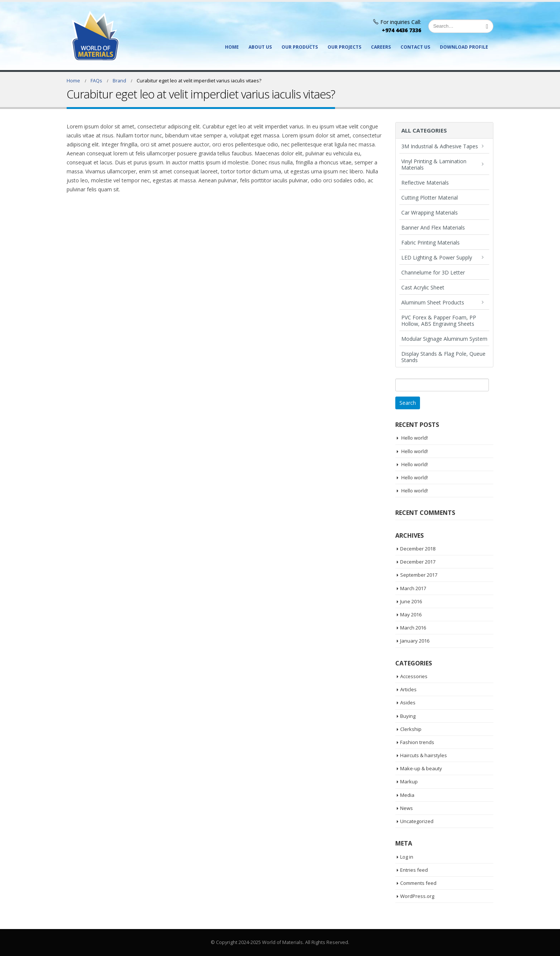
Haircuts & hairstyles (424, 755)
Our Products (300, 47)
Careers (381, 47)
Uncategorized (417, 821)
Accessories (414, 676)
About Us (260, 47)
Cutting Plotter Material (430, 198)
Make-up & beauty (421, 768)
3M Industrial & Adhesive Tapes (440, 146)
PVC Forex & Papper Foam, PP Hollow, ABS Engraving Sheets (439, 321)
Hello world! (415, 438)
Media (407, 795)
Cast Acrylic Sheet (423, 287)
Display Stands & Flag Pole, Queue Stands (443, 357)
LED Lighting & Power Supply (437, 257)
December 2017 (418, 562)
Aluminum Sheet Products (433, 302)
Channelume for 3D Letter (433, 272)
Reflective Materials (425, 183)
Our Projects (344, 47)
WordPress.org (417, 896)
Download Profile (464, 47)
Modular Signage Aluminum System (444, 339)
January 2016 (415, 641)
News (407, 808)
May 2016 (411, 614)
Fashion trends (417, 742)
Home (232, 47)
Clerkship (411, 729)
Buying (408, 716)
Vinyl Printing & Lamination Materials (434, 164)
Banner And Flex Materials (433, 227)
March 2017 (413, 588)
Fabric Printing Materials (430, 242)
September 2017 (419, 575)
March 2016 (413, 628)
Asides (408, 702)
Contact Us (415, 47)
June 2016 (411, 601)
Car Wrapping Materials (430, 213)
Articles (408, 689)
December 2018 (418, 549)
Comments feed (418, 883)
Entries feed (414, 870)
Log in (407, 857)
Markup (409, 782)
